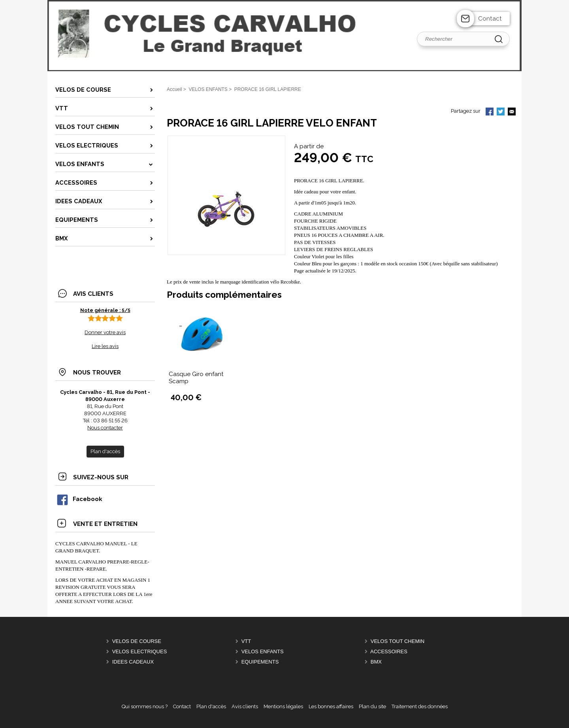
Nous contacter (105, 428)
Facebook (79, 499)
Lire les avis (105, 346)
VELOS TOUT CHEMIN (398, 641)
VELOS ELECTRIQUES (140, 651)
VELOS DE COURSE (137, 641)
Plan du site (372, 706)
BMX (376, 662)
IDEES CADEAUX (133, 662)
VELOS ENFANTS (263, 651)
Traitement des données (420, 706)
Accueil (174, 89)
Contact (490, 19)
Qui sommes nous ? (145, 706)
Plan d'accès (211, 706)
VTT (246, 641)
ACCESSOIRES (389, 651)
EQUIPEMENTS (260, 662)
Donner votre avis (105, 332)
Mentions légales (283, 706)
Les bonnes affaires (331, 706)
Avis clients (245, 706)
